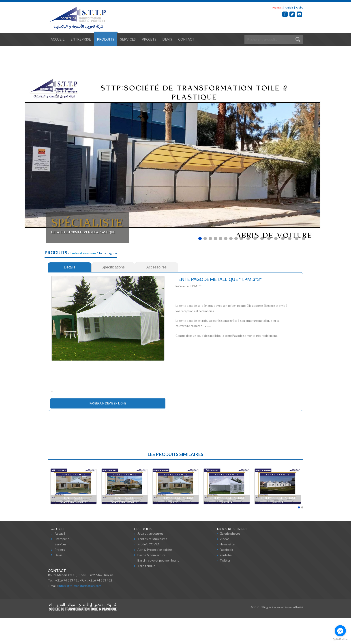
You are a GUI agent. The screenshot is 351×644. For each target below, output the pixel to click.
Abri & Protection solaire (155, 576)
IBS (301, 633)
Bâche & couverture (151, 581)
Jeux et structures (150, 559)
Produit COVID (148, 570)
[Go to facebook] (340, 631)
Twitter (225, 586)
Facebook (226, 576)
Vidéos (225, 565)
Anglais (289, 8)
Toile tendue (146, 592)
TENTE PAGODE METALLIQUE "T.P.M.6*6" (278, 526)
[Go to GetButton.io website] (340, 639)
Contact (186, 39)
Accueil (58, 39)
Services (128, 39)
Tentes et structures (83, 253)
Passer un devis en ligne (108, 429)
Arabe (299, 8)
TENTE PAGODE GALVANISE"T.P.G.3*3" (74, 526)
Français (278, 8)
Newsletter (228, 570)
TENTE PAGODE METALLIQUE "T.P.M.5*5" (227, 526)
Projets (149, 39)
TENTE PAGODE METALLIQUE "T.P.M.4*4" (176, 526)
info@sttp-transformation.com (80, 612)
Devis (167, 39)
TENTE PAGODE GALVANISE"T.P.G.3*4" (125, 526)
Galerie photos (230, 559)
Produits (106, 39)
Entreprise (81, 39)
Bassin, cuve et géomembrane (158, 586)
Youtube (226, 581)
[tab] (70, 267)
